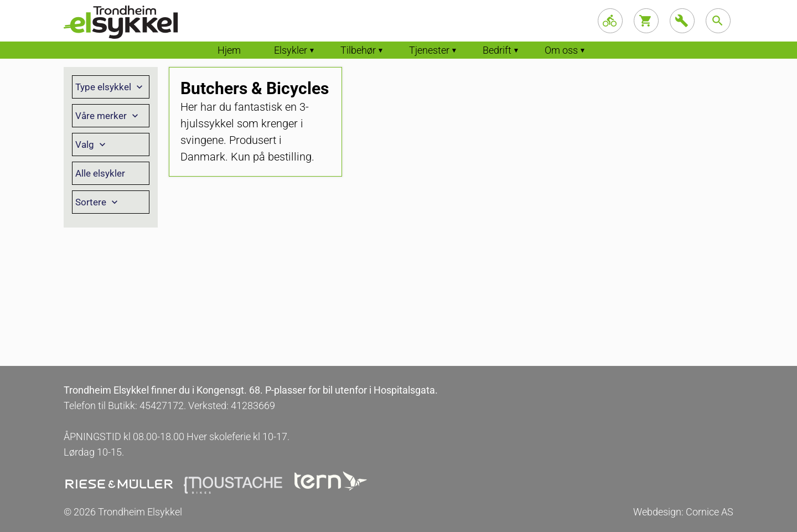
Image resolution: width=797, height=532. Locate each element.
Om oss (561, 50)
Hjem (229, 50)
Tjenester (429, 50)
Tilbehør (358, 50)
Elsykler (291, 50)
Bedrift (497, 50)
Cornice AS (710, 512)
